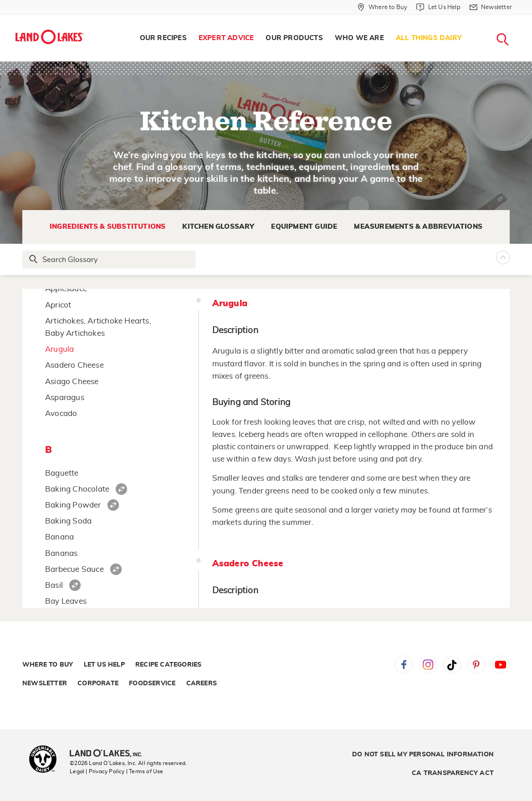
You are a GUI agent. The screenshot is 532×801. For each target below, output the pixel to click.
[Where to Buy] (382, 7)
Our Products (294, 38)
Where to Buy (48, 665)
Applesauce (66, 289)
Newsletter (45, 683)
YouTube (501, 665)
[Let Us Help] (438, 7)
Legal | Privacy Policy (97, 771)
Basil (54, 585)
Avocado (61, 413)
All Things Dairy (429, 38)
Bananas (61, 553)
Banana (59, 537)
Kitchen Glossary (218, 227)
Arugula (59, 349)
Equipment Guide (304, 227)
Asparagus (65, 398)
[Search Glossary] (109, 259)
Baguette (62, 473)
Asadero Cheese (74, 365)
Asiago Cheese (72, 382)
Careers (202, 683)
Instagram (428, 665)
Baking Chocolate (77, 489)
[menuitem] (163, 38)
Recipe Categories (168, 665)
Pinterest (476, 665)
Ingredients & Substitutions (107, 227)
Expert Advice (226, 38)
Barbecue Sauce (74, 569)
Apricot (58, 305)
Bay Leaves (66, 601)
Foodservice (152, 683)
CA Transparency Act (453, 773)
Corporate (98, 683)
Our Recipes (163, 38)
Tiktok (452, 665)
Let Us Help (104, 665)
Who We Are (359, 38)
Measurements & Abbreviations (418, 227)
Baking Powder (73, 505)
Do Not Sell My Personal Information (423, 755)
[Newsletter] (491, 7)
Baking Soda (68, 521)
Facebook (404, 665)
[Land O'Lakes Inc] (110, 754)
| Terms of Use (145, 771)
